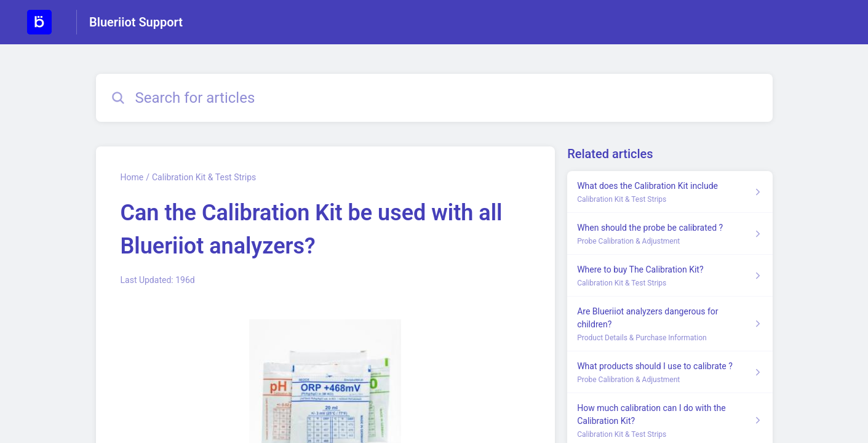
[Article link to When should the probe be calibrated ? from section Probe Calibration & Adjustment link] (670, 234)
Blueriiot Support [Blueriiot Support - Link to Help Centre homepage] (136, 22)
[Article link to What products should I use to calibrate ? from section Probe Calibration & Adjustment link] (670, 372)
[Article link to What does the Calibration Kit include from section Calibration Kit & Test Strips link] (670, 192)
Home (132, 177)
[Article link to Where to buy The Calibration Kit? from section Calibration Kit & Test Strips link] (670, 276)
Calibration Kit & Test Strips (204, 177)
